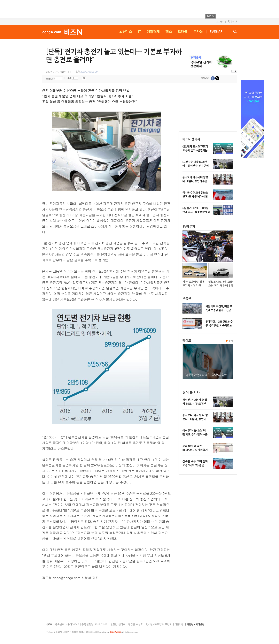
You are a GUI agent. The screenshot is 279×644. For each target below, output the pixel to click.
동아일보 (232, 22)
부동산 (187, 299)
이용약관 (179, 625)
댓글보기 (50, 79)
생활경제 (153, 32)
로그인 (220, 22)
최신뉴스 (126, 32)
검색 (235, 32)
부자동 (198, 32)
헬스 (169, 32)
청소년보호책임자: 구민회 (159, 625)
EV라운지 (217, 32)
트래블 (182, 32)
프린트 (84, 78)
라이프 (187, 341)
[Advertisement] (134, 9)
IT (139, 32)
